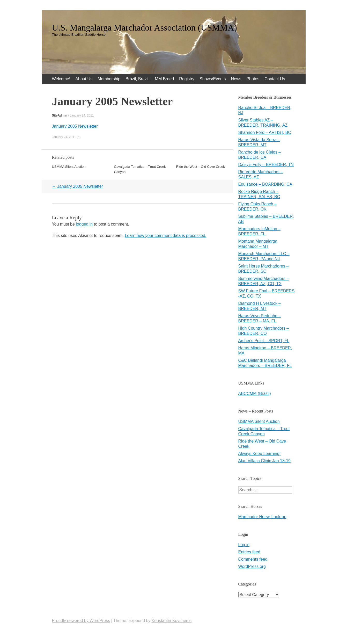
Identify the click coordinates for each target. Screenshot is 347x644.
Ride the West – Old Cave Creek (201, 167)
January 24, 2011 (82, 115)
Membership (109, 79)
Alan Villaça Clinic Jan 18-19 (264, 461)
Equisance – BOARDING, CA (265, 184)
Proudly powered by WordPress (81, 621)
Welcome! (61, 79)
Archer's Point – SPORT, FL (264, 341)
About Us (84, 79)
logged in (84, 224)
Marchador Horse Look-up (262, 517)
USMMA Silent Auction (69, 167)
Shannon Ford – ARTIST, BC (265, 132)
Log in (244, 545)
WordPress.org (252, 566)
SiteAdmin (60, 115)
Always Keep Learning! (260, 454)
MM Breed (165, 79)
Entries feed (249, 552)
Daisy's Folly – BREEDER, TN (266, 165)
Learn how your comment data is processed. (165, 236)
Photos (253, 79)
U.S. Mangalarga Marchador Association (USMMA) (145, 28)
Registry (187, 79)
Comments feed (253, 559)
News (236, 79)
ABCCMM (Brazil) (255, 393)
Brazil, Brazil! (138, 79)
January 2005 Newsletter (75, 126)
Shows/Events (213, 79)
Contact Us (275, 79)
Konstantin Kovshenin (172, 621)
